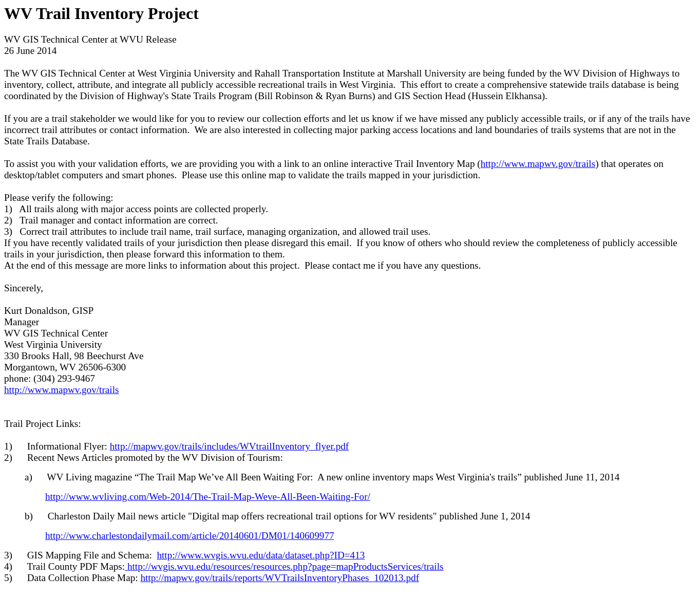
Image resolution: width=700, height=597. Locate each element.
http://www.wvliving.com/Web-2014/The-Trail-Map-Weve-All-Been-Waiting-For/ (208, 497)
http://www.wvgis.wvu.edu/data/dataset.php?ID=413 (261, 555)
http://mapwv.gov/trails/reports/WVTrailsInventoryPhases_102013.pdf (280, 578)
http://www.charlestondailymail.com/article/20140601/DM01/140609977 (190, 536)
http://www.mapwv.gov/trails (538, 164)
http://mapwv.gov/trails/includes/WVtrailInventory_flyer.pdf (230, 446)
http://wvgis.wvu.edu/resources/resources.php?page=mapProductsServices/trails (284, 566)
